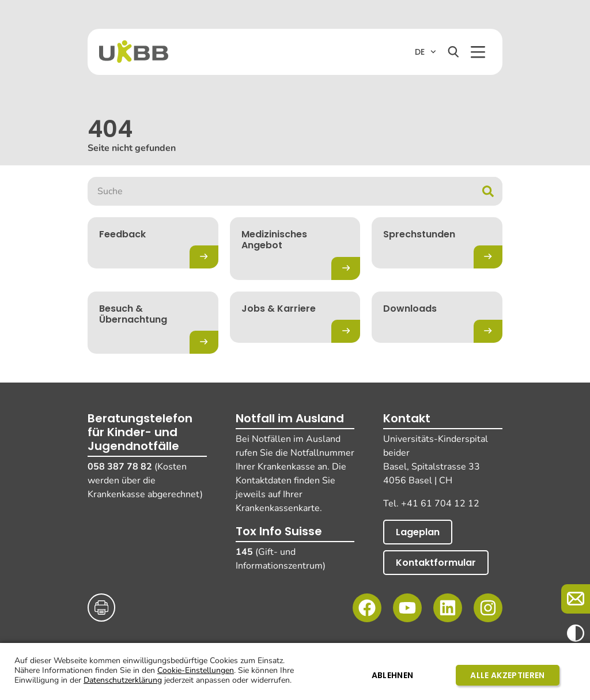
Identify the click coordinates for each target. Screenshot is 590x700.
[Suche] (488, 191)
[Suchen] (453, 52)
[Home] (134, 52)
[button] (478, 52)
